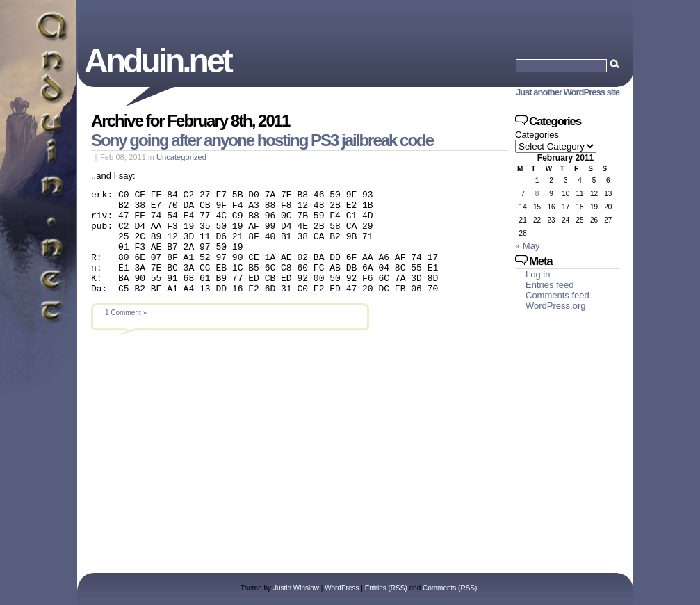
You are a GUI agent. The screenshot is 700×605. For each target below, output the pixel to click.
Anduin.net (157, 61)
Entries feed (550, 285)
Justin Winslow (296, 588)
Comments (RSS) (450, 588)
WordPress (342, 588)
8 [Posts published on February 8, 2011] (537, 194)
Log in (538, 274)
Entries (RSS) (386, 588)
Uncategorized (181, 157)
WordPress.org (555, 306)
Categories (537, 135)
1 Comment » (126, 333)
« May (527, 246)
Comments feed (557, 295)
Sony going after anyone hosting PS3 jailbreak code (262, 140)
